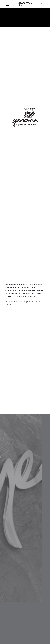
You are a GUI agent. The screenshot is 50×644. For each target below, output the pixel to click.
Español (43, 3)
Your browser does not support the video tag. (25, 18)
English (43, 5)
